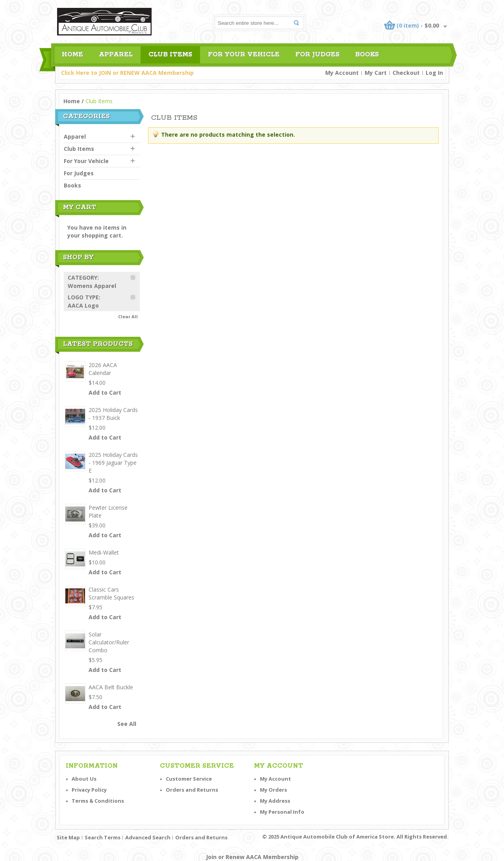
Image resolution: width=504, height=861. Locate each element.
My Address (275, 801)
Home (72, 101)
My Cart (376, 73)
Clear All (128, 316)
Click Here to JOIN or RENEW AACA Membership (127, 73)
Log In (434, 73)
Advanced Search (148, 837)
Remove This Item (135, 277)
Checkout (406, 73)
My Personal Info (282, 812)
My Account (342, 73)
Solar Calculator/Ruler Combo (109, 642)
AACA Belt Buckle (111, 687)
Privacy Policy (89, 790)
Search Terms (103, 837)
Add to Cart (105, 392)
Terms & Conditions (98, 801)
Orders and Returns (192, 790)
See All (127, 724)
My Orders (273, 790)
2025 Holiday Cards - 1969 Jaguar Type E (113, 463)
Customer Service (189, 779)
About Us (84, 779)
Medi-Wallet (104, 552)
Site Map (68, 837)
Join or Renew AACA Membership (252, 857)
